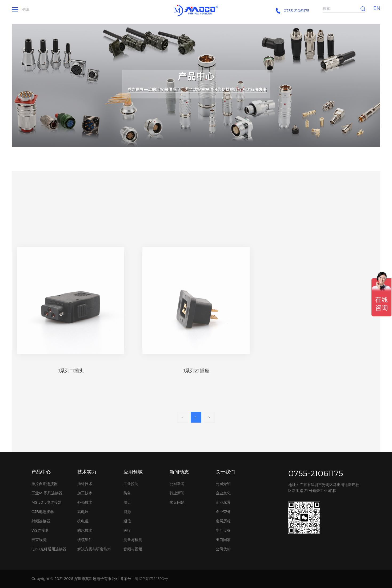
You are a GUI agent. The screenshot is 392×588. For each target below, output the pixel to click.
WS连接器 (40, 530)
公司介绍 (223, 484)
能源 (127, 512)
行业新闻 (177, 493)
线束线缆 (39, 540)
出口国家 (223, 540)
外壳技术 (85, 502)
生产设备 (223, 530)
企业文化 (223, 493)
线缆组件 (85, 540)
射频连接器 (41, 521)
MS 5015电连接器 (47, 502)
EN (377, 8)
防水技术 (85, 530)
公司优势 (223, 549)
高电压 (83, 512)
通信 (127, 521)
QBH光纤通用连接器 (49, 549)
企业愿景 (223, 502)
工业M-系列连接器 (47, 493)
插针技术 (85, 484)
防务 (127, 493)
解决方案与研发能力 (94, 549)
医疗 (127, 530)
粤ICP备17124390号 (151, 579)
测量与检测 (133, 540)
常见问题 (177, 502)
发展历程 (223, 521)
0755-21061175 (316, 473)
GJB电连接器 (43, 512)
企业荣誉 (223, 512)
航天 (127, 502)
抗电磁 (83, 521)
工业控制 (131, 484)
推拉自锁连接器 (45, 484)
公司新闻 (177, 484)
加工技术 (85, 493)
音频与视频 (133, 549)
